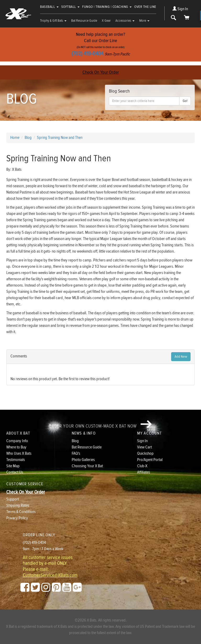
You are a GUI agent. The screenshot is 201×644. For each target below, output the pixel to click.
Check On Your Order (101, 72)
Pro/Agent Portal (150, 460)
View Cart (144, 447)
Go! (185, 101)
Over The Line (145, 7)
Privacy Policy (17, 518)
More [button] (144, 21)
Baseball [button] (49, 7)
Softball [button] (71, 7)
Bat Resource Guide (84, 21)
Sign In (180, 9)
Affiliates (144, 472)
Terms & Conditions (21, 512)
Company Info (17, 441)
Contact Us (15, 472)
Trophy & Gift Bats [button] (53, 21)
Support (13, 499)
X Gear (106, 21)
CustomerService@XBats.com (50, 575)
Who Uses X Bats (19, 454)
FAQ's (76, 454)
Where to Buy (16, 447)
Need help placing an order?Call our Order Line (100, 44)
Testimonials (16, 460)
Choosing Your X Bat (87, 466)
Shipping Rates (18, 506)
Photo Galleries (83, 460)
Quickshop (145, 454)
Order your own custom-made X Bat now (100, 424)
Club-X (142, 466)
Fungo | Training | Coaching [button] (107, 7)
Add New (181, 357)
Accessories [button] (125, 21)
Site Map (13, 466)
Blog (75, 441)
